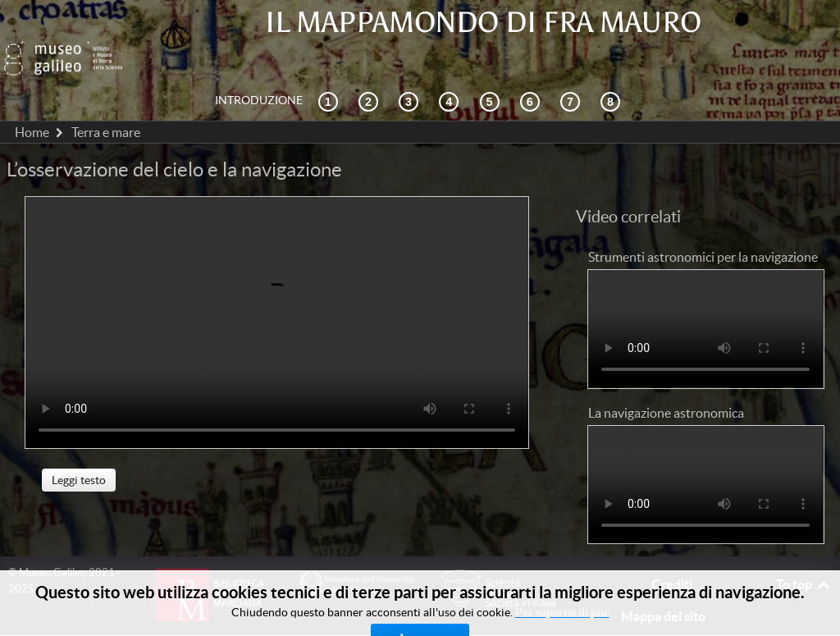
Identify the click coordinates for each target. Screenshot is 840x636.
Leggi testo (79, 444)
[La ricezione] (451, 64)
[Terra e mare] (573, 64)
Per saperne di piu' (562, 612)
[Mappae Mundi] (492, 64)
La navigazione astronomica (666, 376)
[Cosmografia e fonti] (411, 64)
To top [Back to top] (804, 547)
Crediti (672, 547)
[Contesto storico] (331, 64)
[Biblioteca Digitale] (613, 64)
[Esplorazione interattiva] (371, 64)
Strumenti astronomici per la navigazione (703, 220)
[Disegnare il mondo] (532, 64)
